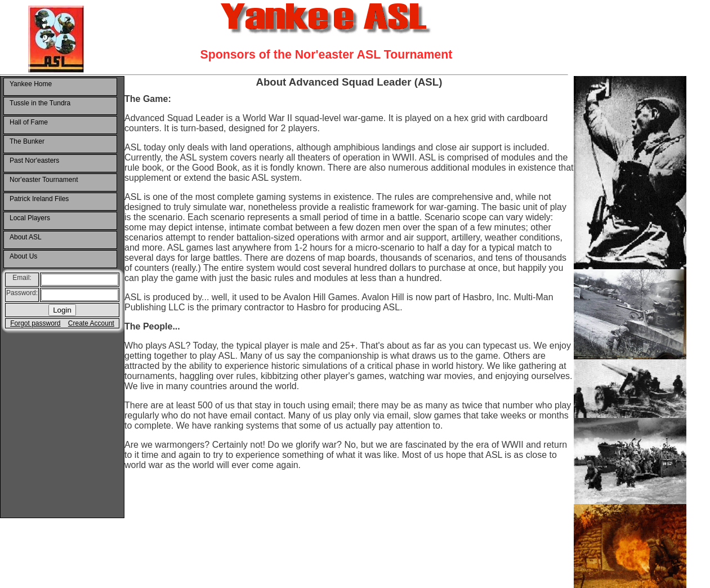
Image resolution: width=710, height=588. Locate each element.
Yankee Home (31, 84)
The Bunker (27, 141)
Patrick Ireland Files (39, 199)
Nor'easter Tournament (44, 180)
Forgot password (35, 323)
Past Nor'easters (34, 161)
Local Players (30, 218)
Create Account (91, 323)
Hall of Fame (29, 122)
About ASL (26, 237)
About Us (23, 256)
